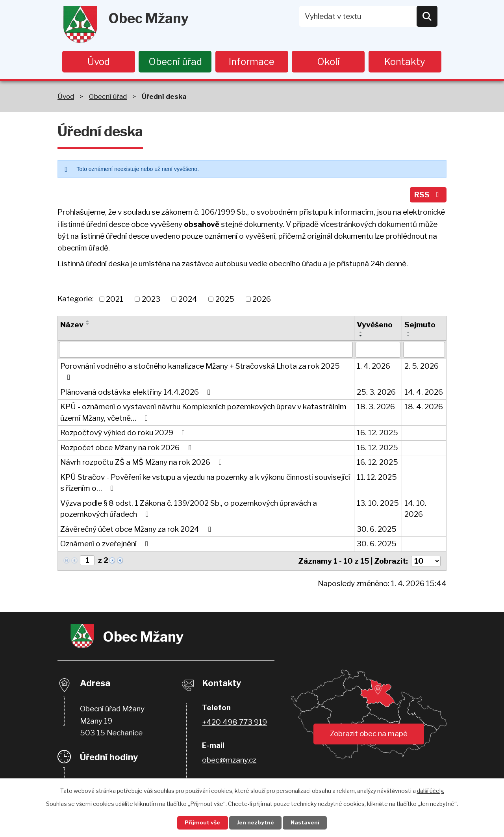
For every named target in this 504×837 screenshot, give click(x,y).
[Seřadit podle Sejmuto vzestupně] (409, 334)
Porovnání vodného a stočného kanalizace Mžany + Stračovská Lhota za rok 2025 (200, 373)
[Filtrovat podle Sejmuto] (424, 351)
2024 (188, 301)
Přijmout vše (201, 823)
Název (72, 327)
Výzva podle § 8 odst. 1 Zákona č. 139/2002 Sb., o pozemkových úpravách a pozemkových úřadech (189, 510)
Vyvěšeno (375, 327)
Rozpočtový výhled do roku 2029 (124, 435)
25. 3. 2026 (376, 394)
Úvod (99, 62)
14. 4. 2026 (424, 394)
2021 (115, 301)
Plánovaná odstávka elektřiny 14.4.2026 (137, 394)
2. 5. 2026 (422, 368)
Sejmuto (420, 327)
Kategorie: (76, 300)
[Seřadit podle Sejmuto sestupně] (409, 337)
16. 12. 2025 (377, 435)
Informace (252, 62)
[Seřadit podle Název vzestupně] (88, 323)
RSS (428, 196)
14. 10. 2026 (415, 510)
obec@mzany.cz (229, 761)
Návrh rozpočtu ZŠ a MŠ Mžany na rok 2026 (143, 464)
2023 (151, 301)
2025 (225, 301)
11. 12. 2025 (377, 479)
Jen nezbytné (255, 823)
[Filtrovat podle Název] (206, 351)
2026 (262, 301)
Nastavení (306, 823)
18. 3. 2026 (376, 409)
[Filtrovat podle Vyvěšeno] (378, 351)
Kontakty (405, 62)
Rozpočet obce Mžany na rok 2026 (127, 449)
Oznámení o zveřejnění (106, 546)
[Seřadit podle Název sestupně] (88, 326)
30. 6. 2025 (377, 531)
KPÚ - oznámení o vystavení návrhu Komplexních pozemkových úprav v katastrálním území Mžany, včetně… (203, 414)
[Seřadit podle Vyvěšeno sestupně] (361, 337)
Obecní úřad (175, 62)
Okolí (328, 62)
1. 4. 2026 (373, 368)
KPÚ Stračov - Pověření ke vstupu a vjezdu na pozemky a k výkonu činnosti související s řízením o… (205, 484)
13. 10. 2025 (378, 505)
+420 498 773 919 (234, 723)
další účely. (431, 790)
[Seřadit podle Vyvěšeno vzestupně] (361, 334)
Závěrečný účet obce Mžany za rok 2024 (137, 531)
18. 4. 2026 (424, 409)
